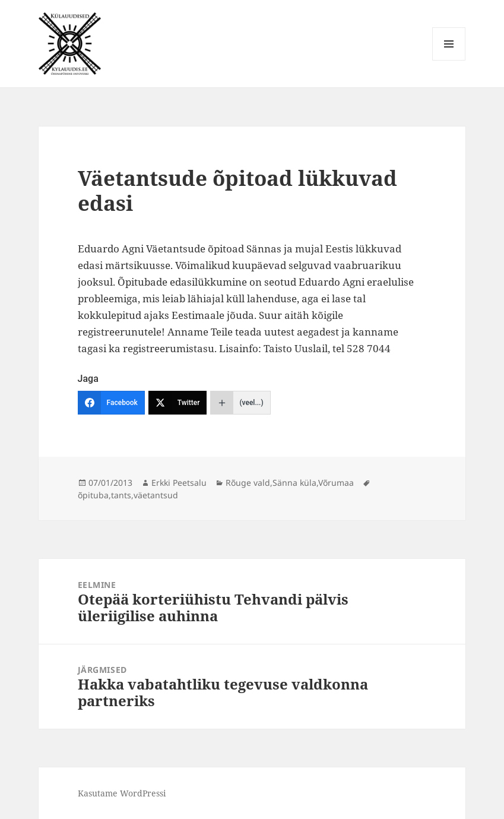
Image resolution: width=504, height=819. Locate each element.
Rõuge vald (248, 483)
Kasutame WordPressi (122, 793)
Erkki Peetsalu (179, 483)
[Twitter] (178, 403)
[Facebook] (111, 403)
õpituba (93, 495)
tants (121, 495)
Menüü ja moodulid (449, 60)
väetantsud (156, 495)
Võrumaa (336, 483)
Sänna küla (294, 483)
